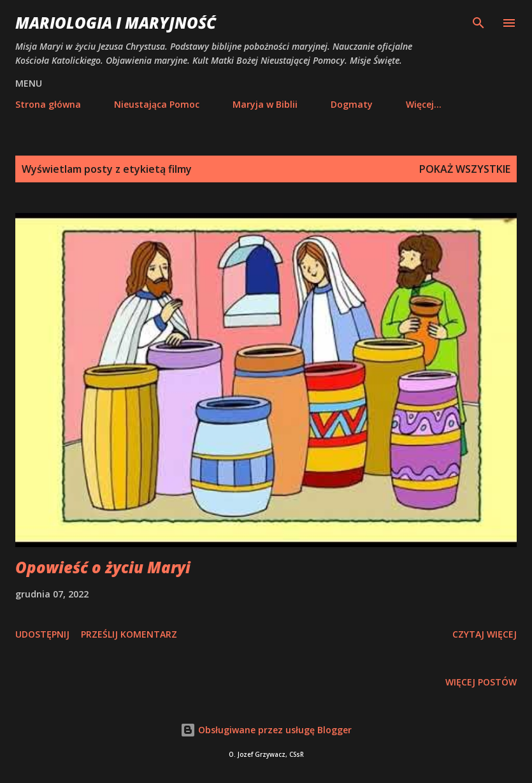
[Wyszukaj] (478, 23)
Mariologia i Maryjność (116, 23)
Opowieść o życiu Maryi (103, 567)
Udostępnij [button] (42, 634)
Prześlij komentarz (129, 634)
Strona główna (48, 104)
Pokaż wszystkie (465, 169)
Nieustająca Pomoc (157, 104)
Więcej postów (481, 682)
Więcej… (424, 104)
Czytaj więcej (485, 634)
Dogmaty (352, 104)
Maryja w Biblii (265, 104)
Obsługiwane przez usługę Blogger (266, 730)
